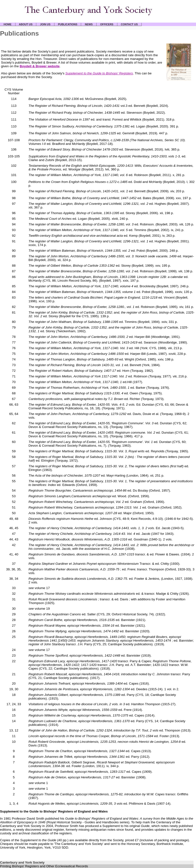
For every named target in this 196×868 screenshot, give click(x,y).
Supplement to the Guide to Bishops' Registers (99, 73)
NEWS (89, 24)
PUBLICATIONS (68, 24)
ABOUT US (26, 24)
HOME (8, 24)
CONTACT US (129, 24)
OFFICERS (107, 24)
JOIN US (45, 24)
